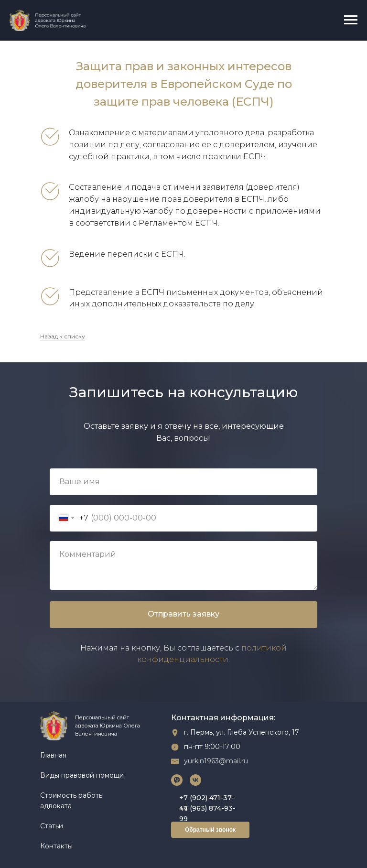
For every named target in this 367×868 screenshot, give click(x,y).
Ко (45, 846)
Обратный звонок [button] (210, 830)
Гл (43, 755)
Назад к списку (63, 336)
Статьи (52, 826)
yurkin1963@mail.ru (216, 761)
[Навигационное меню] (351, 20)
